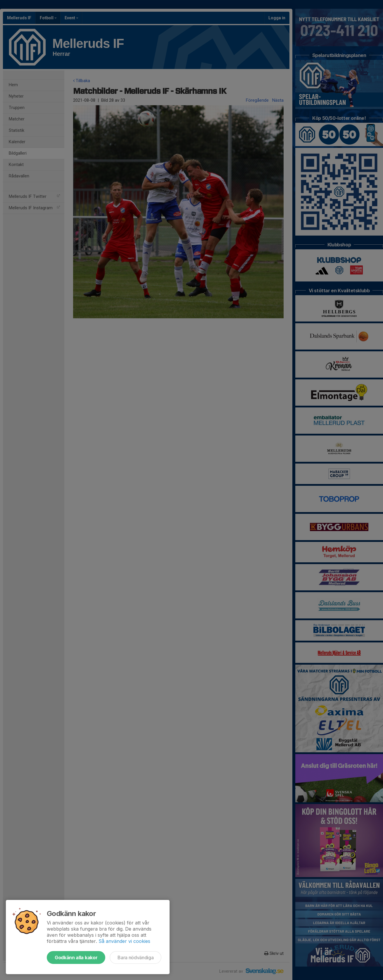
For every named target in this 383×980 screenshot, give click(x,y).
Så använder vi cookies (124, 941)
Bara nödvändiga (136, 957)
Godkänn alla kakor (76, 957)
